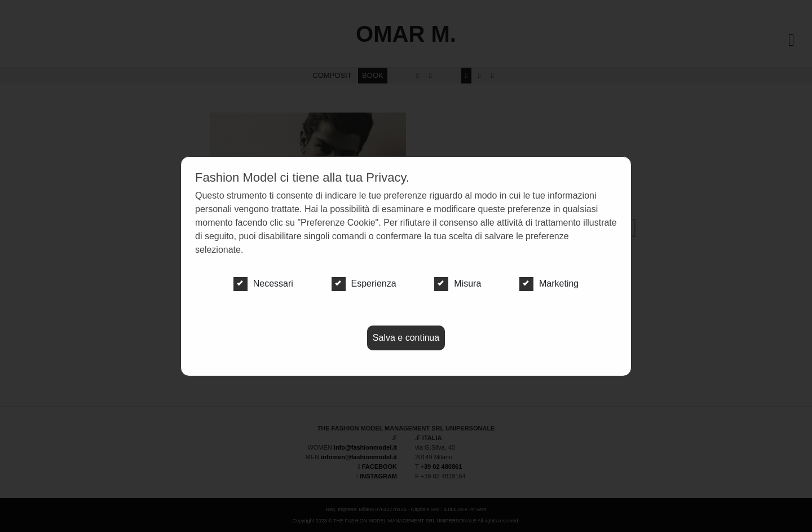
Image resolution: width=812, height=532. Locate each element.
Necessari (263, 284)
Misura (458, 284)
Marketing (549, 284)
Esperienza (364, 284)
